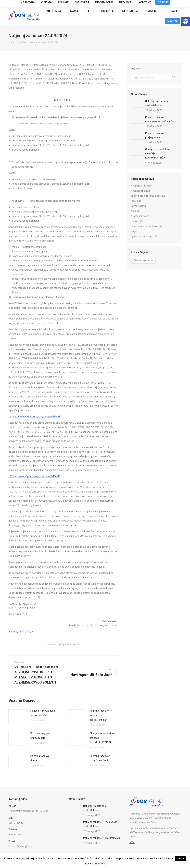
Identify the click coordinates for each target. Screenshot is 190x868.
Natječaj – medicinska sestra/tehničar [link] (43, 713)
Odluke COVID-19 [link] (140, 221)
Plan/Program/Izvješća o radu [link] (147, 226)
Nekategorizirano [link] (140, 216)
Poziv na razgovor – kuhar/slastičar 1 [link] (101, 758)
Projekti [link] (135, 231)
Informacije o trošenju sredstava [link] (148, 196)
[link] (186, 21)
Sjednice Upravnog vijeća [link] (144, 236)
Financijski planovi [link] (140, 191)
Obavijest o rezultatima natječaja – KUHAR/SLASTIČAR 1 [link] (102, 738)
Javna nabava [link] (138, 206)
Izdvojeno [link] (136, 201)
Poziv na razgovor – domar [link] (42, 758)
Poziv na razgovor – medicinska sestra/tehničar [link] (101, 715)
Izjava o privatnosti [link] (95, 864)
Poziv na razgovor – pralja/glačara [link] (42, 736)
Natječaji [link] (60, 644)
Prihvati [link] (180, 859)
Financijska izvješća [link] (141, 186)
